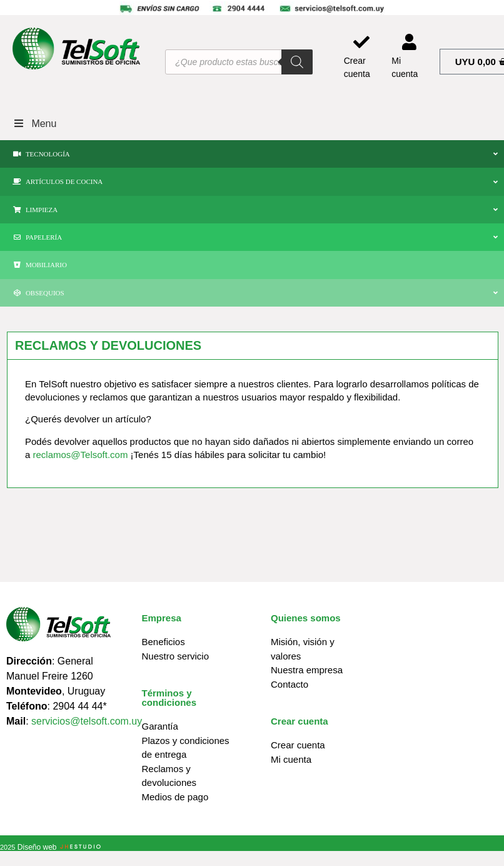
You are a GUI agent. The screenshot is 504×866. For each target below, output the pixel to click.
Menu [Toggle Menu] (34, 124)
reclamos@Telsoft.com (81, 455)
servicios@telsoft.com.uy (87, 721)
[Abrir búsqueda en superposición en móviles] (239, 62)
